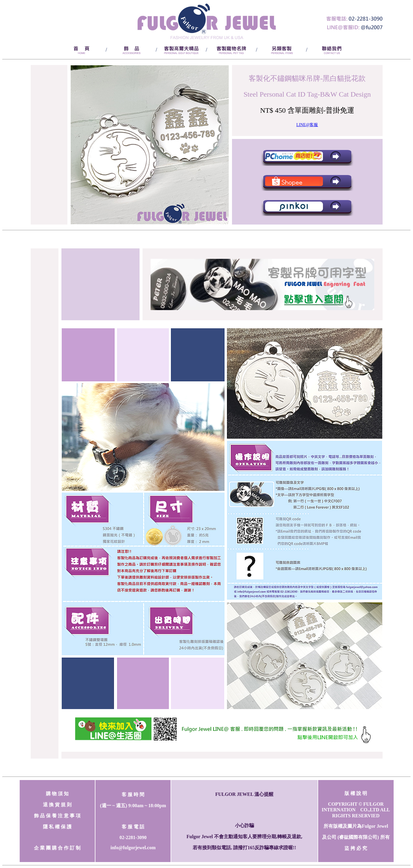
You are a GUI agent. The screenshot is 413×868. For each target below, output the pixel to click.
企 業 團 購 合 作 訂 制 (57, 848)
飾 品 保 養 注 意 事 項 (57, 816)
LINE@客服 (307, 125)
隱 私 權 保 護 (57, 827)
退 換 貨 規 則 (57, 805)
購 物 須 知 (57, 794)
